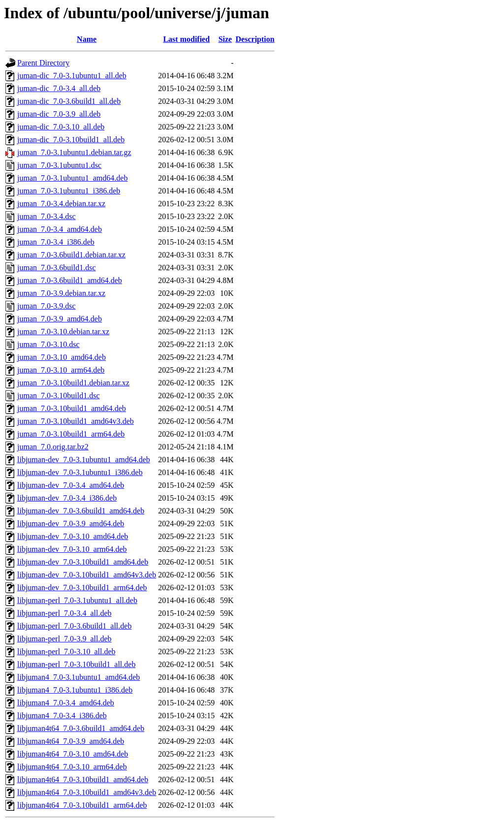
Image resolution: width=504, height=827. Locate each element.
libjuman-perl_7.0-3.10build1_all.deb (76, 664)
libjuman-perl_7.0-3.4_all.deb (64, 613)
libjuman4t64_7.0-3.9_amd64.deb (71, 741)
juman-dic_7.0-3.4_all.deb (59, 88)
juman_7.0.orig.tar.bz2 (53, 447)
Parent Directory (43, 63)
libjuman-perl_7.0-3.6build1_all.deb (74, 626)
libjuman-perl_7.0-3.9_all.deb (64, 639)
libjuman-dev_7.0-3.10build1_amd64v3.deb (87, 575)
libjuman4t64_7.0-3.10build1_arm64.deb (82, 805)
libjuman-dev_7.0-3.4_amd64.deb (71, 485)
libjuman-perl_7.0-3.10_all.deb (66, 652)
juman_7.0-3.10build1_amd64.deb (72, 408)
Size (225, 39)
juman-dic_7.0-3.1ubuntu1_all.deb (72, 76)
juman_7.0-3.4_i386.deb (56, 242)
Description (255, 39)
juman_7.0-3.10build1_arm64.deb (71, 434)
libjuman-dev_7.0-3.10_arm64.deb (72, 549)
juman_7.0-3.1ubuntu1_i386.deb (69, 191)
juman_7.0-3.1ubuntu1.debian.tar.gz (74, 152)
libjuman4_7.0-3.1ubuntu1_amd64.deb (79, 677)
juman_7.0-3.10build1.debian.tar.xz (73, 383)
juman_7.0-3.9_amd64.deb (60, 319)
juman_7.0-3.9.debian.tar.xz (61, 293)
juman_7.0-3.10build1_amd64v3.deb (76, 421)
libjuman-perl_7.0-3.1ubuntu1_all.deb (77, 600)
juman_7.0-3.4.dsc (47, 216)
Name (87, 39)
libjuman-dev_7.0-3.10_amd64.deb (73, 536)
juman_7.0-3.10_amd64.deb (62, 357)
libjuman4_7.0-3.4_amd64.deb (66, 703)
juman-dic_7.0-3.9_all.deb (59, 114)
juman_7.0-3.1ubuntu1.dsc (59, 165)
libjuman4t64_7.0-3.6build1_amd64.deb (81, 728)
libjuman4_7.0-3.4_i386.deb (62, 716)
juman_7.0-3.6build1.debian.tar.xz (71, 255)
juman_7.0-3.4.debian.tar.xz (61, 204)
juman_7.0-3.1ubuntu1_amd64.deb (72, 178)
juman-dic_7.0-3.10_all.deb (61, 127)
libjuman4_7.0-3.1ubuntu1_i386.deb (75, 690)
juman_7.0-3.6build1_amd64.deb (70, 280)
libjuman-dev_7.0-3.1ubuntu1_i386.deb (80, 472)
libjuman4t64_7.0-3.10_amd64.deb (73, 754)
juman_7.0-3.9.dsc (47, 306)
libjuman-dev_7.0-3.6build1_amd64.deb (81, 511)
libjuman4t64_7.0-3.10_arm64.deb (72, 767)
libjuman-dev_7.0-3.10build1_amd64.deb (83, 562)
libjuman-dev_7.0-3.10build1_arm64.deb (82, 588)
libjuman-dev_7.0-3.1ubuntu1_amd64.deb (84, 460)
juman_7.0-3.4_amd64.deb (60, 229)
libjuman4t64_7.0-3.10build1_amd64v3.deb (87, 792)
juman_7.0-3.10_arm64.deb (61, 370)
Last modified (186, 39)
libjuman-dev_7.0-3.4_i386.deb (67, 498)
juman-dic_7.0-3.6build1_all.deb (69, 101)
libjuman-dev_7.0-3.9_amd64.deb (71, 524)
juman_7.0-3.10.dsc (48, 344)
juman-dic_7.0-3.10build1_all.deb (71, 140)
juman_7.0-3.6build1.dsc (57, 268)
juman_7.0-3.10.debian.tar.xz (63, 332)
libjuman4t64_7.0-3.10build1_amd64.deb (83, 779)
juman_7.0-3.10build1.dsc (59, 396)
